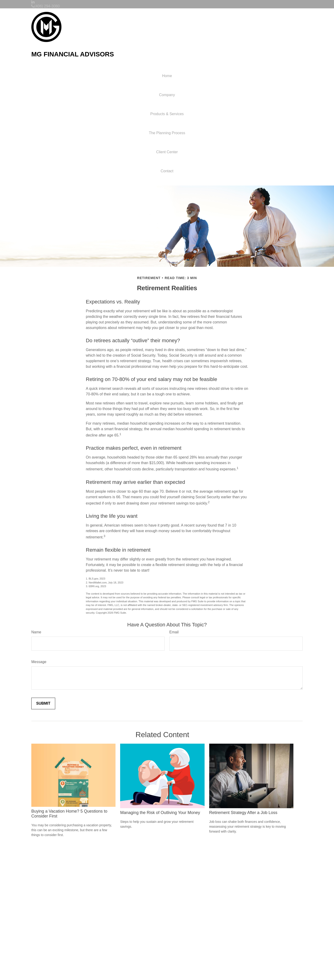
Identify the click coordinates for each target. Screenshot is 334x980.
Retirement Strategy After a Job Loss (243, 813)
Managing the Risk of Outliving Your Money (160, 813)
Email (174, 632)
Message (39, 662)
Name (36, 632)
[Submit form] (43, 703)
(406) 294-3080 (45, 6)
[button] (167, 95)
